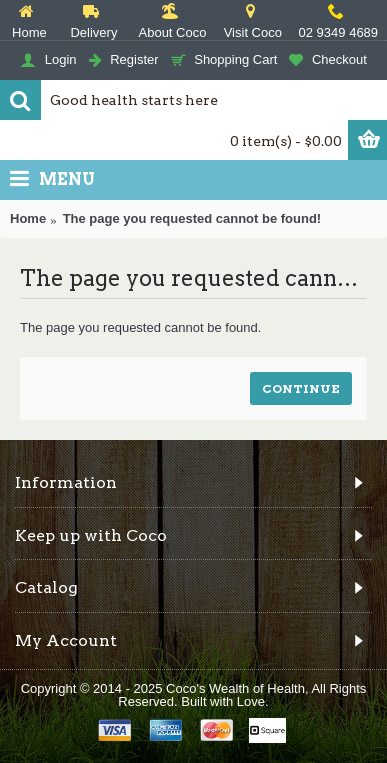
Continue (301, 388)
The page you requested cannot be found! (192, 218)
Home (28, 218)
